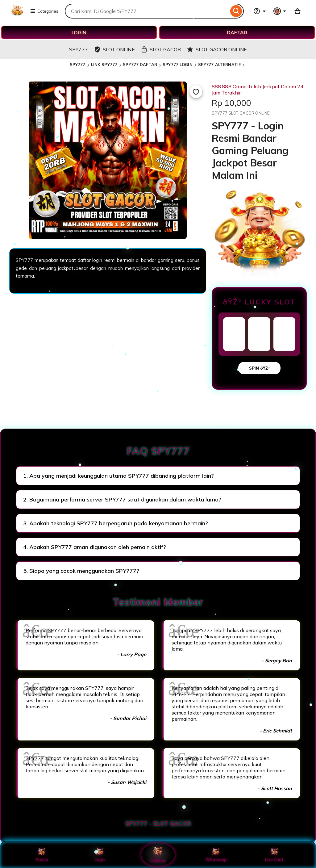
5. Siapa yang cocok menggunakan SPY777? (81, 571)
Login (100, 855)
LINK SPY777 (104, 65)
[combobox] (147, 11)
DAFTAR (237, 32)
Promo (42, 855)
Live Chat (274, 855)
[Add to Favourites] (196, 92)
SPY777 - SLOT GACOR (158, 824)
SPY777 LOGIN (178, 65)
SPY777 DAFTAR (140, 65)
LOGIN (79, 32)
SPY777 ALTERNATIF (219, 65)
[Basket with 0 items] (297, 11)
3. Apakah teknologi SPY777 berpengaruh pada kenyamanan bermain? (116, 523)
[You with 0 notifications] (280, 11)
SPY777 (78, 65)
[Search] (236, 11)
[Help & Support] (260, 11)
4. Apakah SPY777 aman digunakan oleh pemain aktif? (95, 547)
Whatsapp (216, 855)
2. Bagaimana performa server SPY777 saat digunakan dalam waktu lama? (122, 499)
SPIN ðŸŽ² (259, 368)
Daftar (158, 855)
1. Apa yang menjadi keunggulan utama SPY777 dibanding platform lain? (118, 476)
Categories (44, 11)
